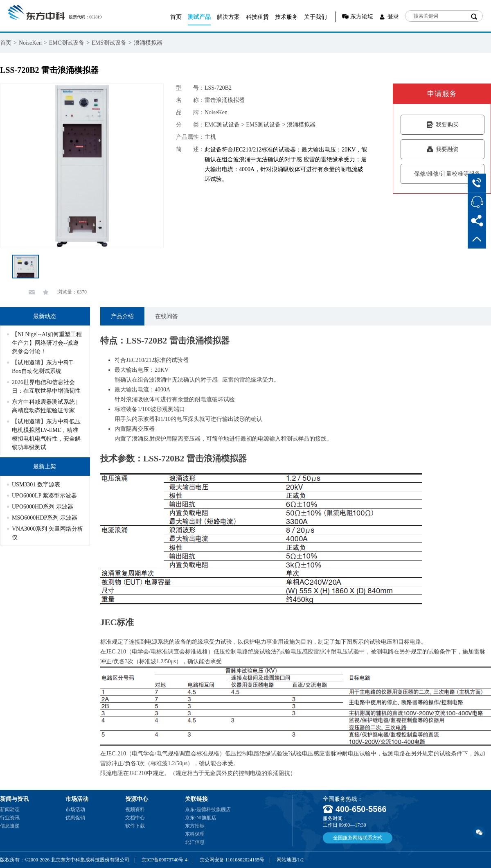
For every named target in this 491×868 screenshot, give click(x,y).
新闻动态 (10, 809)
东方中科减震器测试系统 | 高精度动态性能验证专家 (45, 406)
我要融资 (443, 149)
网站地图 (286, 860)
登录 (393, 17)
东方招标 (195, 826)
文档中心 (135, 818)
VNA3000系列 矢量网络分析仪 (47, 533)
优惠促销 (75, 818)
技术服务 (286, 17)
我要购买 (443, 125)
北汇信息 (195, 842)
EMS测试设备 (109, 43)
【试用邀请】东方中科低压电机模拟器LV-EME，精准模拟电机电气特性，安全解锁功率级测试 (46, 434)
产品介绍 (122, 316)
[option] (82, 166)
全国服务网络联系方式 (358, 838)
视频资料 (135, 809)
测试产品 (199, 17)
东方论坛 (362, 17)
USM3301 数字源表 (36, 485)
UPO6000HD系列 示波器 (43, 507)
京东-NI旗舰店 (201, 818)
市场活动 (75, 809)
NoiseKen (30, 43)
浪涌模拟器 (148, 43)
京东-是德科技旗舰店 (208, 809)
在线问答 (167, 316)
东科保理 (195, 834)
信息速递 (10, 826)
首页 (176, 17)
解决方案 (228, 17)
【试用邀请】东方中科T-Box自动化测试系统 (43, 367)
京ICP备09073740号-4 (165, 860)
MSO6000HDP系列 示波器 (45, 518)
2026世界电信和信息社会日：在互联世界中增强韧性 (46, 387)
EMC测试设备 (67, 43)
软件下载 (135, 826)
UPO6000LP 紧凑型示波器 (44, 496)
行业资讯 (10, 818)
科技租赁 (257, 17)
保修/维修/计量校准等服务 (443, 174)
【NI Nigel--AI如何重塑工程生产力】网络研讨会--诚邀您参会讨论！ (47, 343)
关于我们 (315, 17)
